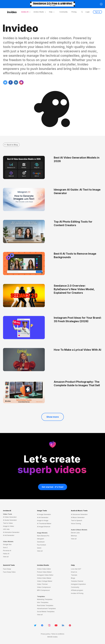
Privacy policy (45, 634)
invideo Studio (43, 565)
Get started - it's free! (53, 487)
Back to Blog (11, 145)
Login (87, 12)
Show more (53, 417)
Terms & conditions (58, 634)
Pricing (74, 12)
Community (63, 12)
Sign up (97, 12)
